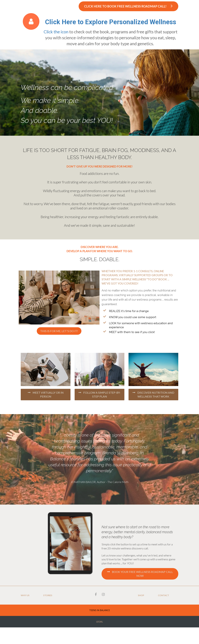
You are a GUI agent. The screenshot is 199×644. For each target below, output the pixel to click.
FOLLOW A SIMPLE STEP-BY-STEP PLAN (99, 395)
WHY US (25, 595)
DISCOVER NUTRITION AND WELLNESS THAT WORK (153, 395)
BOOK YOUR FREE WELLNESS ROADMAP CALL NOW (140, 574)
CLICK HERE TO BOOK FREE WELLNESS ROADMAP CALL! (128, 6)
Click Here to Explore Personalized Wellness (111, 22)
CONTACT (163, 595)
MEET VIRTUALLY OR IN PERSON (46, 395)
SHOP (141, 595)
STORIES (48, 595)
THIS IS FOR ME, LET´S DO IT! (59, 331)
